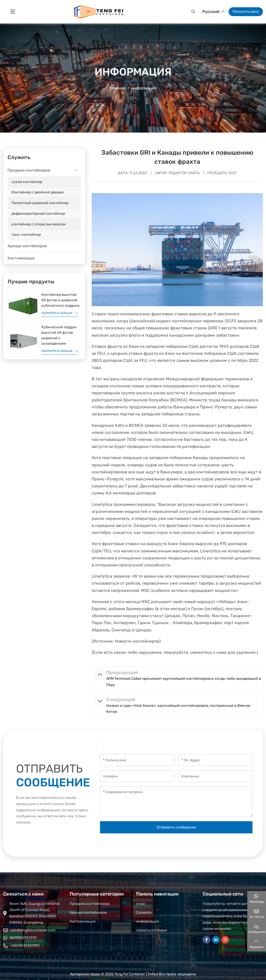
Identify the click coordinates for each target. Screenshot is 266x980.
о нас (141, 904)
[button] (193, 12)
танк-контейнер (26, 235)
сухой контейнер (27, 182)
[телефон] (137, 776)
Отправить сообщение (176, 827)
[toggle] (13, 12)
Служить (144, 913)
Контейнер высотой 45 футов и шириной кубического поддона (60, 300)
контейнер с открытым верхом (39, 224)
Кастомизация (21, 258)
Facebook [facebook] (207, 940)
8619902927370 (23, 938)
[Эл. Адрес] (215, 760)
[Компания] (215, 776)
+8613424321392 (25, 946)
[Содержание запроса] (176, 802)
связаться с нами (152, 930)
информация (148, 921)
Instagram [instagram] (225, 940)
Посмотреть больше (57, 313)
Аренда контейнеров (27, 246)
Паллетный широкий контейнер (40, 203)
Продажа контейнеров (29, 170)
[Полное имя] (137, 760)
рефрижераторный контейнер (38, 214)
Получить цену (246, 12)
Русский (211, 12)
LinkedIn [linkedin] (216, 940)
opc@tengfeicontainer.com (33, 930)
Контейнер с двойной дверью (38, 192)
